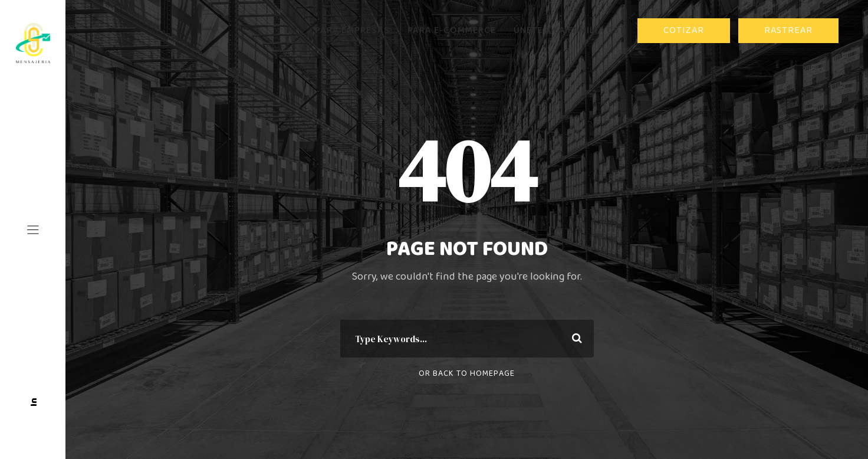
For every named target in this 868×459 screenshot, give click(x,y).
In (34, 402)
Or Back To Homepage (467, 373)
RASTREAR (788, 30)
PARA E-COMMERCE (452, 30)
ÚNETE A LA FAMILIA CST (569, 30)
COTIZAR (684, 30)
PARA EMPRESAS (352, 30)
